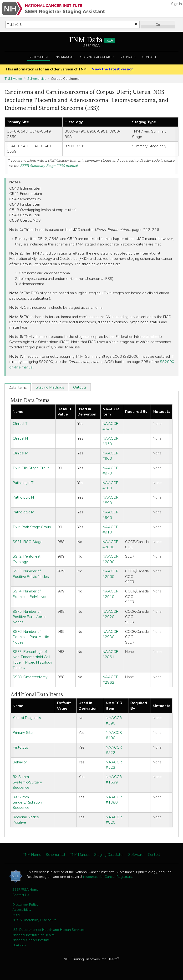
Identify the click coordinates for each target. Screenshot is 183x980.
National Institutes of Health (33, 935)
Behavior (20, 762)
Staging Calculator (97, 57)
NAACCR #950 (110, 441)
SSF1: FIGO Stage (28, 542)
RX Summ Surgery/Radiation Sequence (27, 802)
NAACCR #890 (110, 500)
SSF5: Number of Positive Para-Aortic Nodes (29, 617)
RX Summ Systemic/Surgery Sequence (27, 782)
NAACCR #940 (110, 426)
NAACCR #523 (114, 765)
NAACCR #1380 (114, 800)
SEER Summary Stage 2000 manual (49, 166)
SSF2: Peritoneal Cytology (26, 559)
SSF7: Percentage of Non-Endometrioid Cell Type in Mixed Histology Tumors (32, 660)
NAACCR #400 (114, 735)
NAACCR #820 (114, 820)
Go (158, 25)
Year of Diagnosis (27, 718)
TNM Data (92, 40)
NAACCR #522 (114, 750)
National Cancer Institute (31, 940)
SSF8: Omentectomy (30, 677)
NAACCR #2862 (110, 680)
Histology (21, 747)
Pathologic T (23, 483)
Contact (149, 57)
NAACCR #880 (110, 485)
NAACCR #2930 (110, 634)
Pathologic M (23, 512)
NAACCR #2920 (110, 614)
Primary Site (23, 733)
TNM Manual (64, 57)
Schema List (38, 57)
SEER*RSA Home (25, 889)
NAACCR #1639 (114, 779)
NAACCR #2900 (110, 574)
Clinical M (20, 453)
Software (128, 57)
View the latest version (113, 69)
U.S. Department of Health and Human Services (48, 930)
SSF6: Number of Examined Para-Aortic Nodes (31, 637)
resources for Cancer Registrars (108, 877)
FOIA (16, 915)
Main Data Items (30, 400)
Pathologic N (23, 497)
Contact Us (21, 895)
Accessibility (22, 910)
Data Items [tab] (18, 388)
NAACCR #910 (110, 530)
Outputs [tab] (80, 387)
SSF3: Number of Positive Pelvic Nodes (31, 574)
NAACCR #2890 (110, 559)
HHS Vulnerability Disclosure (34, 920)
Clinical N (20, 438)
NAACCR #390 (114, 720)
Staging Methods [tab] (50, 387)
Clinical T (20, 424)
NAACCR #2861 (110, 654)
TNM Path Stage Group (32, 527)
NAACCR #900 (110, 515)
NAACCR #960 (110, 456)
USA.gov (19, 945)
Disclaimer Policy (25, 905)
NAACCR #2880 (110, 544)
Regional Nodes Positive (26, 820)
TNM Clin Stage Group (31, 468)
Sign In (176, 4)
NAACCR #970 (110, 471)
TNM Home (13, 79)
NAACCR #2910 (110, 594)
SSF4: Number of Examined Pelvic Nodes (32, 594)
